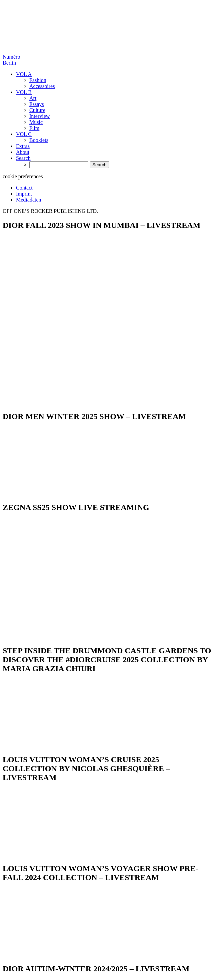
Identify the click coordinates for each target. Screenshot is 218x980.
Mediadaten (29, 200)
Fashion (38, 80)
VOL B (24, 92)
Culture (37, 110)
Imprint (24, 194)
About (23, 152)
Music (36, 122)
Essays (37, 104)
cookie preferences (23, 176)
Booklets (39, 140)
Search (23, 158)
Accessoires (42, 86)
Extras (23, 146)
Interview (39, 116)
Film (34, 128)
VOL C (24, 134)
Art (33, 98)
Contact (24, 188)
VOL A (24, 74)
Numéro (11, 60)
